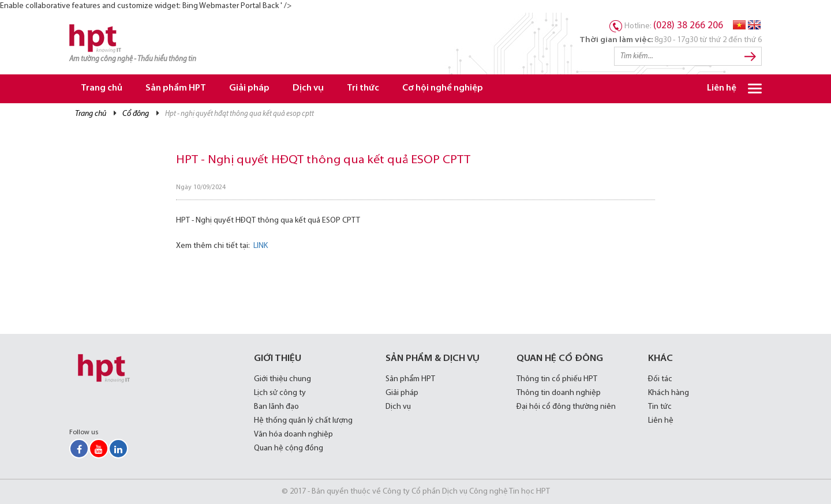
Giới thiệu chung (282, 379)
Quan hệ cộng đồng (289, 448)
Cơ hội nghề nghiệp (443, 89)
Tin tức (660, 407)
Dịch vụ (308, 89)
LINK (261, 246)
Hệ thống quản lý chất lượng (303, 421)
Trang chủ (102, 89)
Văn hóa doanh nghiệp (293, 435)
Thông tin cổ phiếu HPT (557, 379)
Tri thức (363, 89)
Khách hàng (669, 393)
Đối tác (660, 379)
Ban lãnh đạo (276, 407)
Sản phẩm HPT (176, 89)
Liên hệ (722, 89)
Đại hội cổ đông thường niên (566, 407)
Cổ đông (136, 114)
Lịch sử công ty (280, 393)
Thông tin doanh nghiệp (559, 393)
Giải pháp (249, 89)
